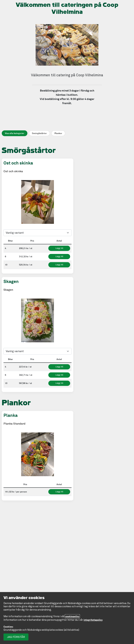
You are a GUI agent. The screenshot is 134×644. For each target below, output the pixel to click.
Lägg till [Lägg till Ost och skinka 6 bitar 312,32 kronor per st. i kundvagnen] (59, 256)
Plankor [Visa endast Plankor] (58, 133)
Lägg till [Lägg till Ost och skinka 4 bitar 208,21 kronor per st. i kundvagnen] (59, 248)
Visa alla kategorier (15, 133)
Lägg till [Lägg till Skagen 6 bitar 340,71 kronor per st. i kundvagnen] (59, 375)
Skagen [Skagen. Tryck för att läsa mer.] (11, 281)
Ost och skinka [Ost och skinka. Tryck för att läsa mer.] (18, 163)
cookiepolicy (72, 616)
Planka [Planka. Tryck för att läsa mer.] (11, 415)
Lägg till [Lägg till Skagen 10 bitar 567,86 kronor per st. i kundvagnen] (59, 383)
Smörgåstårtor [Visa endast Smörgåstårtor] (39, 133)
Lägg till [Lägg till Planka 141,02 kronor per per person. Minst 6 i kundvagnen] (59, 492)
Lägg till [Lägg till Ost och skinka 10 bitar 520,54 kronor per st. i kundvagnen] (59, 265)
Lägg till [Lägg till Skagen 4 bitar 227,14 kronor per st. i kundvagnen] (59, 367)
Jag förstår (16, 637)
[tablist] (38, 195)
